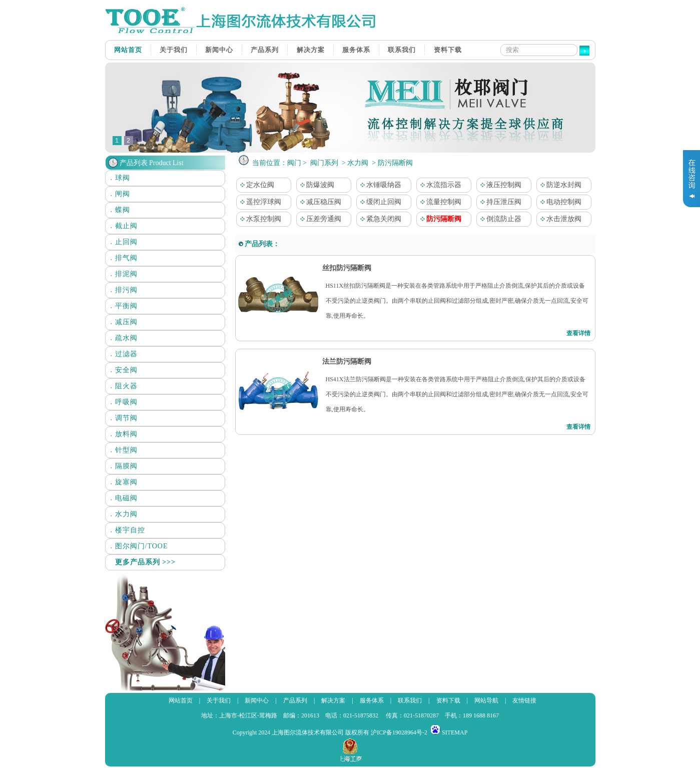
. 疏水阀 (124, 338)
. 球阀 (120, 178)
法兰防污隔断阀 (346, 361)
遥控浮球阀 (259, 202)
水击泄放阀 (559, 219)
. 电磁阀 (124, 498)
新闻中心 (219, 50)
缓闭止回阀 (379, 202)
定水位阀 (256, 185)
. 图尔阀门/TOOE (139, 546)
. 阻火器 (124, 386)
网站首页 (128, 50)
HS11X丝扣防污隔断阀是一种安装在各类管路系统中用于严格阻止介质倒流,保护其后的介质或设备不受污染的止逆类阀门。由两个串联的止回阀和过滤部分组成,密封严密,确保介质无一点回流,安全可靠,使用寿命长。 (457, 301)
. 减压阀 (124, 322)
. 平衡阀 (124, 306)
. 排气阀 (124, 258)
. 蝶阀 (120, 210)
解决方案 (311, 50)
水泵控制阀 (259, 219)
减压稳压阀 (319, 202)
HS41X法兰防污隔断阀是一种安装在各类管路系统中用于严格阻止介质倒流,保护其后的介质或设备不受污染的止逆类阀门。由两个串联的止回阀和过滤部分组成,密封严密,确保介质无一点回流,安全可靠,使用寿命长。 (457, 394)
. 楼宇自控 (128, 530)
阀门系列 (324, 163)
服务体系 (356, 50)
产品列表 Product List (152, 163)
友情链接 (524, 700)
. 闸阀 (120, 194)
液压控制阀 (499, 185)
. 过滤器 (124, 354)
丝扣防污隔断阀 (346, 268)
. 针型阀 (124, 450)
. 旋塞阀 (124, 482)
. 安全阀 (124, 370)
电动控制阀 (559, 202)
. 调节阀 (124, 418)
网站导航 (486, 700)
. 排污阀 (124, 290)
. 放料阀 (124, 434)
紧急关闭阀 (379, 219)
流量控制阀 (439, 202)
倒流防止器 (499, 219)
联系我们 (402, 50)
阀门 (294, 163)
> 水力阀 (355, 163)
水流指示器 (439, 185)
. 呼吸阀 (124, 402)
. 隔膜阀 (124, 466)
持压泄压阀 (499, 202)
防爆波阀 (316, 185)
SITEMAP (455, 732)
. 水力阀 (124, 514)
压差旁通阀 (319, 219)
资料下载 (448, 50)
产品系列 (265, 50)
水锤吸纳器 (379, 185)
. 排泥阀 (124, 274)
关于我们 (174, 50)
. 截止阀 (124, 226)
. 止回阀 (124, 242)
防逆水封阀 (559, 185)
